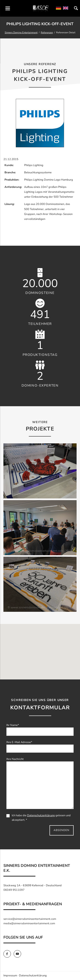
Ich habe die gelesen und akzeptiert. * (39, 818)
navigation (8, 8)
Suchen (76, 8)
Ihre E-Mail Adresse (19, 742)
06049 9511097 (14, 890)
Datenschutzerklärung (41, 815)
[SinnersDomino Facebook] (9, 954)
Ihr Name (13, 725)
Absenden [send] (62, 830)
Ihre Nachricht (15, 759)
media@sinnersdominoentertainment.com (29, 923)
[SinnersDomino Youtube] (18, 954)
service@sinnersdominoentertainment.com (30, 919)
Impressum (10, 976)
